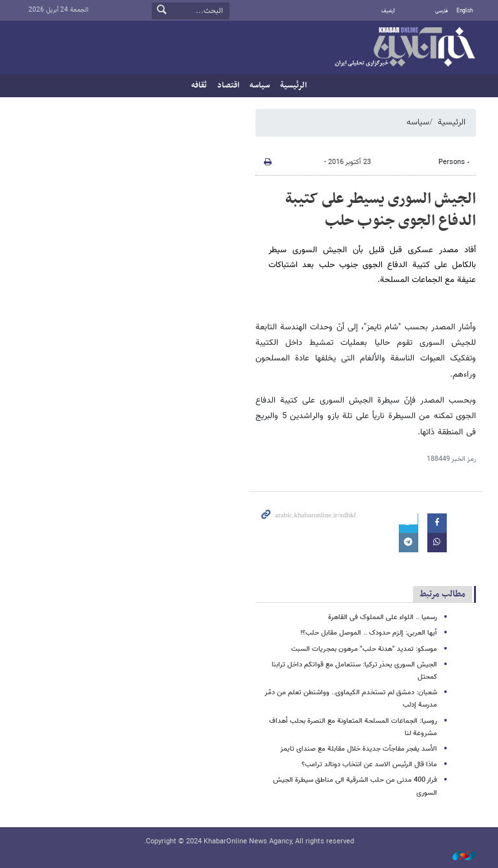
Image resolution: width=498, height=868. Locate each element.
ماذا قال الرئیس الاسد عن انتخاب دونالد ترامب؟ (369, 765)
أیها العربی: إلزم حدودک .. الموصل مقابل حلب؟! (369, 633)
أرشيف (388, 11)
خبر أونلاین (405, 48)
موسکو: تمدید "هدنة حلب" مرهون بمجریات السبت (364, 649)
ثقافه (199, 86)
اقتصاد (228, 86)
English (465, 11)
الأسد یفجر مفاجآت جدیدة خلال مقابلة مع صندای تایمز (359, 749)
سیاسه (260, 86)
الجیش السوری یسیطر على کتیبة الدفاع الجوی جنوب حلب (381, 210)
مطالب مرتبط (443, 594)
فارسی (442, 11)
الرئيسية (293, 86)
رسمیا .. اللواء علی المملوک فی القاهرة (383, 617)
